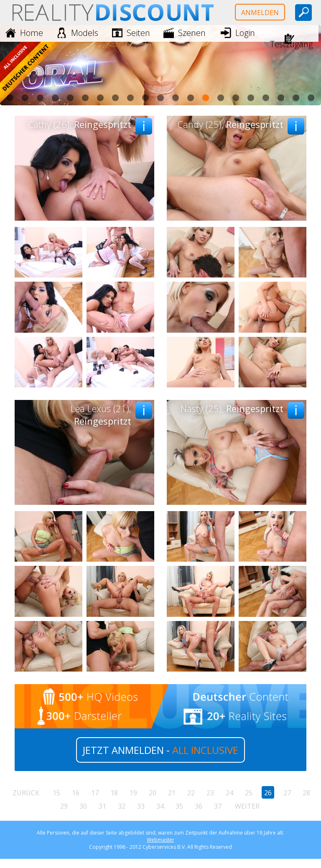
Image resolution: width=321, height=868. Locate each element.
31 (102, 806)
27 (287, 793)
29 (64, 806)
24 (229, 793)
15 (56, 793)
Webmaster (160, 840)
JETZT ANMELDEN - (160, 750)
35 (179, 806)
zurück (26, 793)
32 (122, 806)
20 (153, 793)
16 (76, 793)
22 (191, 793)
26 (268, 793)
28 (306, 793)
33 (141, 806)
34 (160, 806)
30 (83, 806)
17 (95, 793)
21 (172, 793)
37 (218, 806)
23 (210, 793)
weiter (247, 806)
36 (199, 806)
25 (249, 793)
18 (114, 793)
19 (133, 793)
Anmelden (260, 13)
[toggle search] (303, 13)
